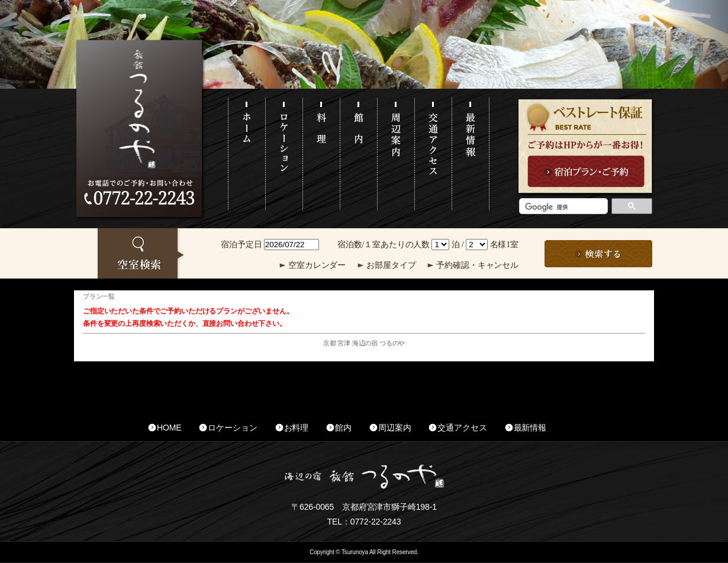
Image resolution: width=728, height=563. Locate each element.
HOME (169, 428)
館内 (343, 428)
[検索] (562, 207)
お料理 (297, 428)
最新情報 (530, 428)
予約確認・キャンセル (477, 265)
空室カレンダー (317, 265)
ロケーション (232, 428)
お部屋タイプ (391, 265)
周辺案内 (394, 428)
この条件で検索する (598, 254)
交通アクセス (462, 428)
